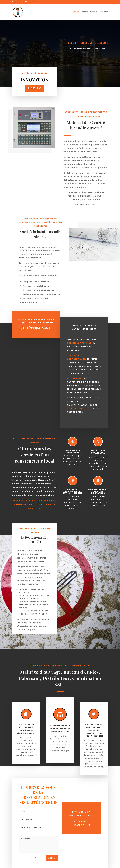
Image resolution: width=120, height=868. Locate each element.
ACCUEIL (76, 12)
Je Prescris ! (35, 88)
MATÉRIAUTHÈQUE (90, 12)
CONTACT (104, 12)
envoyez (52, 858)
